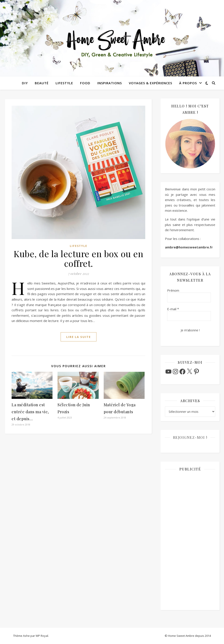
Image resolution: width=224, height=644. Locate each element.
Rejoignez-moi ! (190, 437)
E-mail (173, 309)
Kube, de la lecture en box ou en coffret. (78, 258)
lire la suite (79, 337)
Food (85, 83)
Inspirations (110, 83)
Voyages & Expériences (150, 83)
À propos (188, 83)
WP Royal (42, 636)
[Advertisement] (190, 540)
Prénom (173, 290)
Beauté (42, 83)
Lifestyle (64, 83)
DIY (25, 83)
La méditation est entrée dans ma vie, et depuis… (30, 412)
